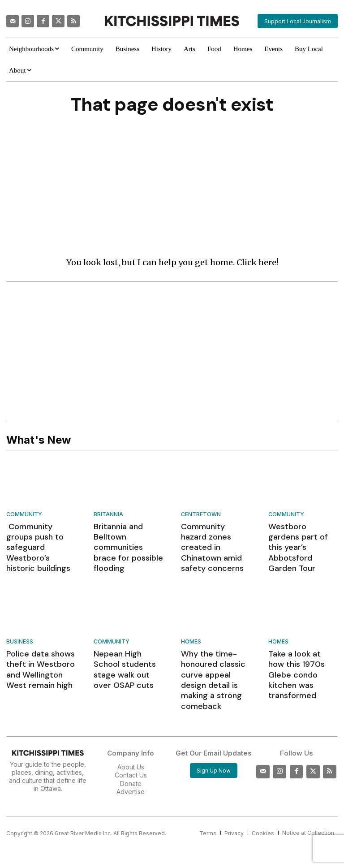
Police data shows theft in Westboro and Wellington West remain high (40, 650)
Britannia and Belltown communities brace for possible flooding (127, 540)
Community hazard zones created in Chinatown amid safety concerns (212, 540)
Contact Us (131, 739)
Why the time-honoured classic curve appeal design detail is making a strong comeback (214, 654)
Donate (131, 747)
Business (20, 625)
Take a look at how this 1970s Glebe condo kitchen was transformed (299, 650)
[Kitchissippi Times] (172, 21)
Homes (191, 625)
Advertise (131, 755)
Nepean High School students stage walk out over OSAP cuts (127, 645)
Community (24, 516)
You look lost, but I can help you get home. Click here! (172, 264)
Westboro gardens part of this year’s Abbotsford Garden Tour (301, 540)
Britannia (108, 516)
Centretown (201, 516)
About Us (131, 731)
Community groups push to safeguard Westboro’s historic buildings (39, 540)
